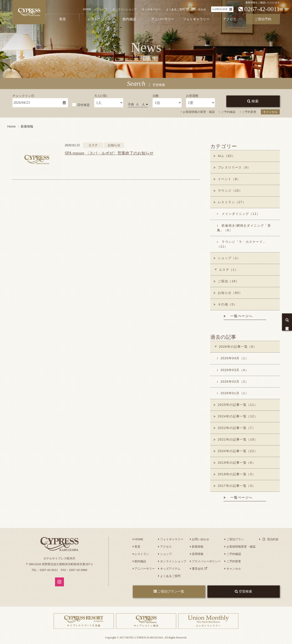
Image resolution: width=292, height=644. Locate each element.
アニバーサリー (144, 569)
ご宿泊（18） (226, 281)
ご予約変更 (248, 112)
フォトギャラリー (171, 539)
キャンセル (270, 112)
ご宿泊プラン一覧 (169, 592)
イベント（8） (227, 179)
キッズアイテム (169, 569)
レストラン (141, 554)
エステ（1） (226, 270)
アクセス (165, 547)
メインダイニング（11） (239, 214)
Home (11, 126)
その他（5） (225, 304)
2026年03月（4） (233, 370)
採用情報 (197, 554)
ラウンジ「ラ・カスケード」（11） (242, 244)
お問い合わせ (198, 9)
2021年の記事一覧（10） (236, 439)
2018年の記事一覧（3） (235, 474)
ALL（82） (225, 156)
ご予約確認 (227, 112)
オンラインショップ (125, 9)
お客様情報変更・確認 (240, 547)
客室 (137, 547)
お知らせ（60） (228, 293)
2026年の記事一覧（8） (235, 347)
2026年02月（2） (233, 382)
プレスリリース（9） (232, 167)
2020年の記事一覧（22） (236, 451)
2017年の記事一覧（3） (235, 486)
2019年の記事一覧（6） (235, 463)
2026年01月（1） (233, 393)
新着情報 (197, 547)
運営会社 (199, 569)
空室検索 (243, 592)
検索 (253, 101)
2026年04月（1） (233, 358)
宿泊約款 (269, 539)
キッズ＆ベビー (151, 9)
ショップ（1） (227, 258)
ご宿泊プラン (234, 539)
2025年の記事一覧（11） (236, 405)
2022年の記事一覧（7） (235, 428)
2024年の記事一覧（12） (236, 416)
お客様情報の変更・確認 (198, 112)
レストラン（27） (230, 202)
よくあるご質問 (175, 9)
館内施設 (140, 561)
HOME (87, 9)
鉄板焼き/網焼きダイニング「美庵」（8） (244, 228)
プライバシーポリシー (205, 561)
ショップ (102, 9)
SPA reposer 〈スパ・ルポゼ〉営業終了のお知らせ (109, 153)
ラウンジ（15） (228, 191)
